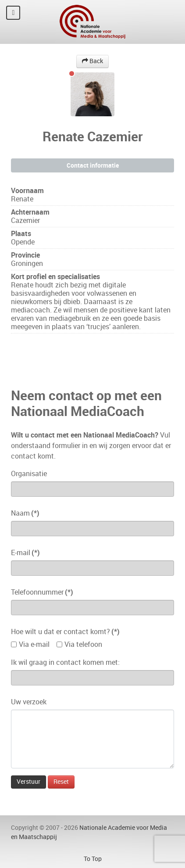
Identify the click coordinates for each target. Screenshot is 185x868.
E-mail (25, 553)
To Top (93, 859)
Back (92, 61)
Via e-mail (34, 644)
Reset (61, 782)
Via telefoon (83, 644)
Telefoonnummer (42, 592)
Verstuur (28, 782)
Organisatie (29, 474)
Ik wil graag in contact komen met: (65, 662)
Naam (25, 513)
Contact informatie (93, 165)
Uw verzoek (29, 702)
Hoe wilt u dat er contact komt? (65, 632)
